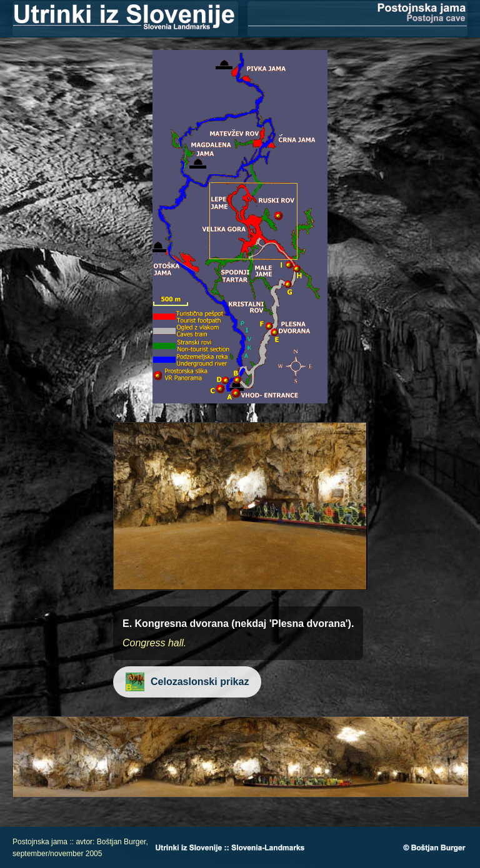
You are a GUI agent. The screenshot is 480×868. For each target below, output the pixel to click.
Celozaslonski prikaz (188, 681)
